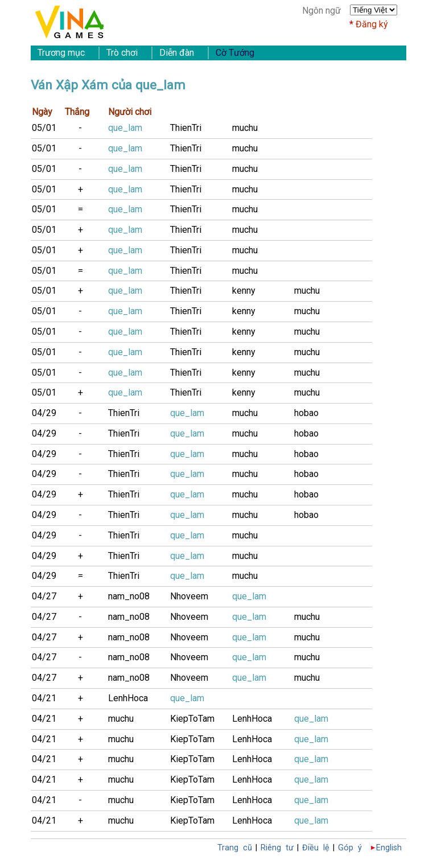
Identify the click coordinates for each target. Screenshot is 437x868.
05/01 (44, 128)
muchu (245, 128)
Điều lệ (316, 848)
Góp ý (350, 848)
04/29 (44, 413)
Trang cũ (235, 848)
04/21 (44, 698)
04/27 (44, 596)
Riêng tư (277, 848)
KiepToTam (192, 719)
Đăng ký (372, 24)
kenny (244, 291)
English (389, 848)
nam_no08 (129, 596)
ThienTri (186, 128)
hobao (306, 413)
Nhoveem (189, 596)
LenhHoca (128, 698)
